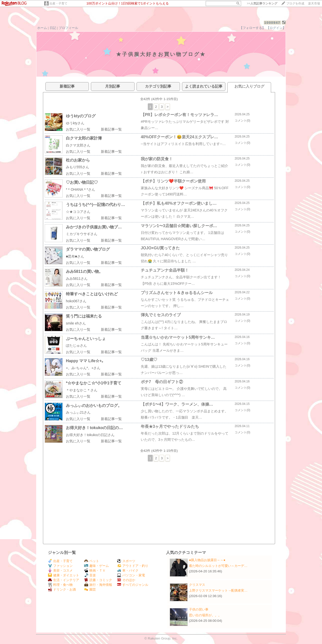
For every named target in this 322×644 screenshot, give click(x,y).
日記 (53, 28)
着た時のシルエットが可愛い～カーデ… (218, 566)
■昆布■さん (75, 256)
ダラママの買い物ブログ (88, 249)
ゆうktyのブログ (81, 116)
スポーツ (126, 561)
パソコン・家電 (131, 575)
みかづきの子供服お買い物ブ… (94, 227)
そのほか (126, 580)
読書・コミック (98, 580)
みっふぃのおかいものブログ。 (94, 405)
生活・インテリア (64, 580)
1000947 (272, 23)
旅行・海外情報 (98, 585)
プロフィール (68, 28)
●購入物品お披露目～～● (207, 560)
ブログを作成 (295, 3)
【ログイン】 (276, 28)
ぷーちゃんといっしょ (86, 339)
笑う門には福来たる (84, 316)
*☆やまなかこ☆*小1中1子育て (94, 383)
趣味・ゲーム (96, 566)
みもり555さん (78, 167)
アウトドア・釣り (133, 566)
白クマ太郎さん (78, 145)
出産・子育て (58, 3)
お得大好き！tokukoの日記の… (94, 428)
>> (262, 3)
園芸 (90, 589)
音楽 (90, 575)
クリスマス (197, 585)
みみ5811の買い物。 (84, 271)
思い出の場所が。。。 (205, 615)
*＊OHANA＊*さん (80, 189)
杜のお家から (78, 160)
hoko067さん (76, 301)
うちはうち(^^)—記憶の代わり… (95, 205)
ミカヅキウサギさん (82, 234)
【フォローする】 (252, 28)
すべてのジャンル (133, 585)
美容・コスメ (60, 570)
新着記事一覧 (111, 129)
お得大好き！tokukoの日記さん (90, 435)
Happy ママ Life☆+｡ (85, 361)
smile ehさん (76, 323)
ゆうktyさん (75, 123)
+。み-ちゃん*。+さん (83, 368)
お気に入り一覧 (78, 129)
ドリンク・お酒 (62, 589)
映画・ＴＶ (95, 570)
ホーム (42, 28)
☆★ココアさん (78, 212)
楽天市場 (314, 3)
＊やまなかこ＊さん (82, 390)
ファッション (60, 566)
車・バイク (128, 570)
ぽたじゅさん (76, 345)
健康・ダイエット (64, 575)
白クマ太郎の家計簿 (84, 138)
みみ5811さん (77, 279)
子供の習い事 (199, 609)
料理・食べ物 (60, 585)
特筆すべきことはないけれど (92, 294)
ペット (92, 561)
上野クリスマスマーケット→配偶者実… (218, 590)
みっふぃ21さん (78, 412)
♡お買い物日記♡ (82, 182)
